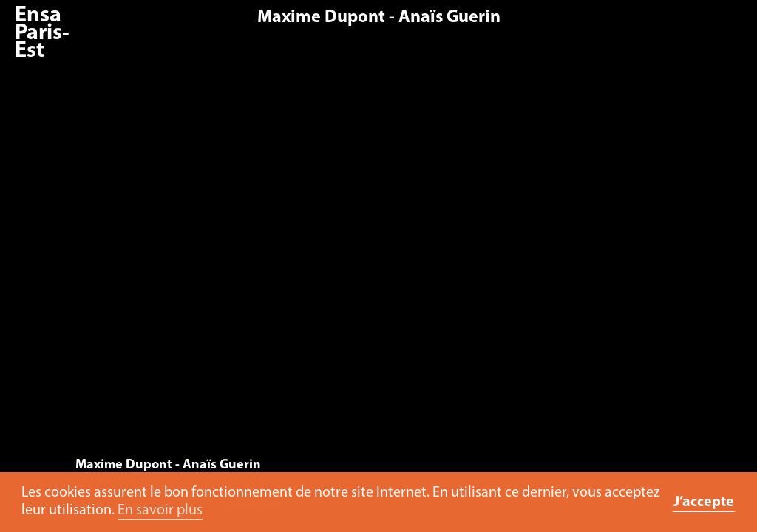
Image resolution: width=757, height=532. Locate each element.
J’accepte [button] (704, 502)
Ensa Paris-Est (42, 34)
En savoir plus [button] (160, 511)
